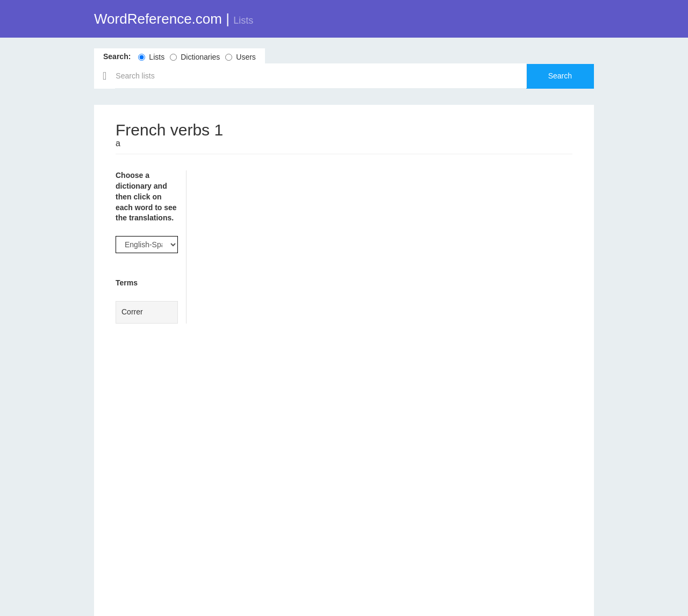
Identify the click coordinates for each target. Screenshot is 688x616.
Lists (151, 57)
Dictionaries (195, 57)
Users (241, 57)
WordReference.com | (174, 19)
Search (560, 76)
